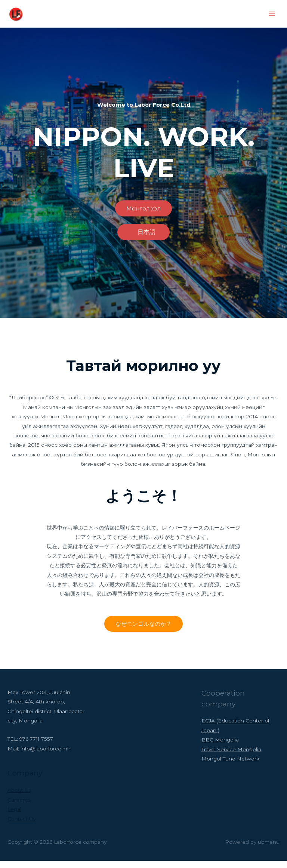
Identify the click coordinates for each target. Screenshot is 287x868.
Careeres (19, 807)
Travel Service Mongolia (231, 756)
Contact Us (21, 825)
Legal (14, 816)
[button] (143, 216)
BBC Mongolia (220, 747)
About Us (19, 797)
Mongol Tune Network (230, 766)
